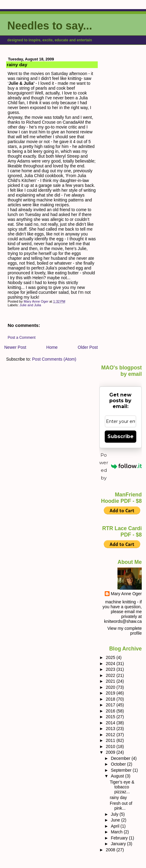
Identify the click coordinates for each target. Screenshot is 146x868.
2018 (111, 699)
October (119, 764)
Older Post (88, 347)
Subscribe (121, 436)
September (122, 770)
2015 (111, 717)
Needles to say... (50, 26)
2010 (111, 746)
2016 (111, 711)
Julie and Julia (30, 305)
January (119, 844)
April (116, 826)
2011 (111, 740)
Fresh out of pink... (121, 806)
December (121, 758)
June (116, 820)
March (117, 832)
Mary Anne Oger (126, 594)
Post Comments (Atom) (54, 359)
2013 (111, 729)
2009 (111, 752)
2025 (111, 657)
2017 (111, 705)
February (120, 838)
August (118, 776)
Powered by (121, 466)
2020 (111, 687)
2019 (111, 693)
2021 (111, 681)
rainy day (118, 798)
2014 (111, 723)
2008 (111, 850)
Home (52, 347)
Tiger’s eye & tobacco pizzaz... (122, 787)
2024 (111, 664)
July (115, 814)
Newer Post (15, 347)
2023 (111, 669)
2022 (111, 675)
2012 (111, 735)
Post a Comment (22, 338)
